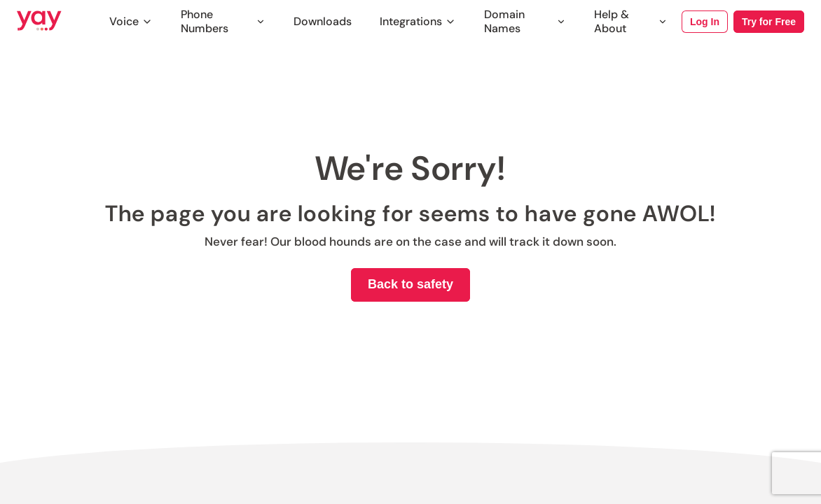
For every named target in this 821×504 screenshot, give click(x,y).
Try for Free (769, 22)
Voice (131, 21)
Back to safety (410, 284)
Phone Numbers (223, 22)
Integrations (418, 21)
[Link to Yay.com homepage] (39, 22)
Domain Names (525, 22)
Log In (705, 22)
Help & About (631, 22)
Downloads (323, 21)
